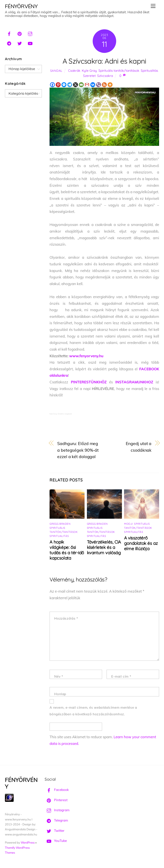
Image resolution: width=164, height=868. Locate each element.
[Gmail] (87, 85)
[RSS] (104, 85)
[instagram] (30, 33)
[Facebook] (52, 85)
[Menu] (153, 6)
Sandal (56, 71)
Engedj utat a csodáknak (139, 447)
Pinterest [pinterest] (56, 800)
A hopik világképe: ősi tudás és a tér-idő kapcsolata (67, 550)
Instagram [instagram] (57, 810)
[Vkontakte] (93, 85)
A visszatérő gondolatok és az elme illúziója (141, 543)
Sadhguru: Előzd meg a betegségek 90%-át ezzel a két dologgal (78, 450)
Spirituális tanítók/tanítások (119, 71)
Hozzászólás (66, 618)
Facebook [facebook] (57, 790)
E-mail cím (121, 676)
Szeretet (89, 76)
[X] (75, 85)
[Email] (81, 85)
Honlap (60, 694)
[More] (110, 85)
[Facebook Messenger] (64, 85)
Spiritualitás (149, 71)
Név (59, 676)
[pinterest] (20, 33)
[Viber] (99, 85)
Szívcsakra (105, 76)
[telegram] (9, 43)
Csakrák (74, 71)
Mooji (128, 524)
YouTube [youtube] (56, 841)
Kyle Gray (89, 71)
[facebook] (9, 33)
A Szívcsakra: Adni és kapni (104, 61)
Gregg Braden (60, 524)
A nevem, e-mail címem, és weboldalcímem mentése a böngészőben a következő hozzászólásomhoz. (93, 711)
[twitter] (20, 43)
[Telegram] (70, 85)
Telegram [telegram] (56, 820)
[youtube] (30, 43)
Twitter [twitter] (55, 831)
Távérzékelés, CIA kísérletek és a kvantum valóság (104, 547)
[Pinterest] (58, 85)
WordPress (28, 843)
